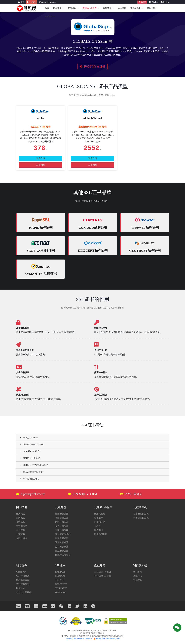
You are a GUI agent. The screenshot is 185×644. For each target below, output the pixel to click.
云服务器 (72, 8)
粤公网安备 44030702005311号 (107, 638)
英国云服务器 (62, 518)
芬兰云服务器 (62, 547)
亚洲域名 (21, 514)
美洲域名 (21, 530)
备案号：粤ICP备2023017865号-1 (79, 638)
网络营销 (107, 8)
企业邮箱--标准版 (103, 572)
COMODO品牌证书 (93, 228)
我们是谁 (138, 572)
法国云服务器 (62, 522)
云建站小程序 (90, 8)
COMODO (60, 576)
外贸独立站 (100, 522)
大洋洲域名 (22, 526)
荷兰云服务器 (62, 526)
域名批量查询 (23, 580)
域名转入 (166, 2)
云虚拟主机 (135, 8)
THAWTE (60, 580)
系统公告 (138, 576)
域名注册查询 (23, 576)
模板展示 (99, 518)
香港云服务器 (62, 538)
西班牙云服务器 (63, 555)
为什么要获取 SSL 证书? (32, 444)
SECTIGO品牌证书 (41, 251)
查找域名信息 (23, 584)
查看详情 (41, 158)
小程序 (97, 526)
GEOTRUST (61, 584)
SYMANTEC (61, 588)
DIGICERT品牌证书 (93, 250)
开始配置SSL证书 (92, 67)
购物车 (142, 2)
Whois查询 (21, 572)
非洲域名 (21, 522)
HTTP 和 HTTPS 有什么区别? (34, 465)
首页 (47, 8)
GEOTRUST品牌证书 (145, 251)
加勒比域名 (22, 538)
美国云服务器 (62, 530)
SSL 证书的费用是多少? (31, 472)
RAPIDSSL (60, 572)
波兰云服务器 (62, 551)
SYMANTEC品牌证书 (41, 274)
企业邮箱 (122, 8)
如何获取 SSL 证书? (30, 451)
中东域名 (21, 534)
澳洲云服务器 (62, 542)
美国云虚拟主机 (141, 518)
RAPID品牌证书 (41, 228)
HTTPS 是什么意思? (30, 458)
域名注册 (57, 8)
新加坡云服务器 (63, 534)
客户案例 (99, 530)
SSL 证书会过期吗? (30, 479)
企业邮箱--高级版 (103, 576)
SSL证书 (49, 16)
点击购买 (41, 165)
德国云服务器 (62, 514)
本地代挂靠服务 (24, 592)
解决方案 (151, 8)
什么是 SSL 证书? (29, 438)
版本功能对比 (101, 534)
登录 (23, 2)
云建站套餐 (100, 514)
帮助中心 (155, 2)
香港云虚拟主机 (141, 514)
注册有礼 (33, 2)
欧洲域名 (21, 518)
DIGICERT (60, 592)
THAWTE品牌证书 (145, 228)
